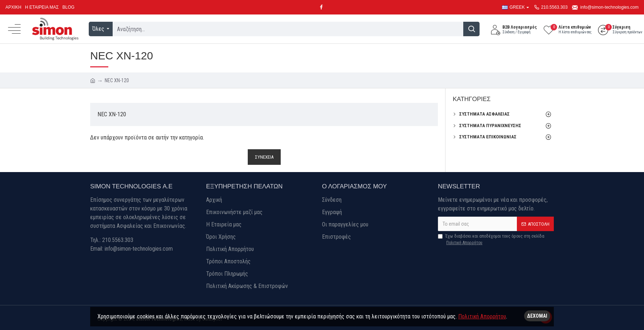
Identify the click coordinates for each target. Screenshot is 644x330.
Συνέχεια (264, 157)
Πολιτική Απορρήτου (482, 316)
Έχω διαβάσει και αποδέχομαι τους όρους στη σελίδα (491, 240)
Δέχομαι (537, 316)
